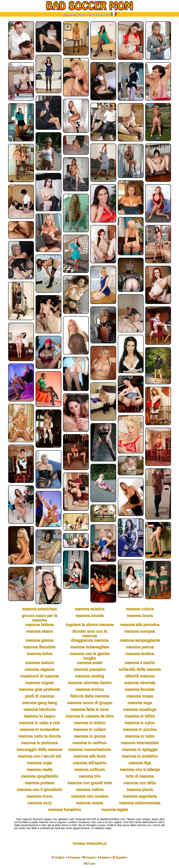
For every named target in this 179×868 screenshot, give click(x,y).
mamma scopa (140, 696)
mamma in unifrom (90, 743)
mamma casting (90, 676)
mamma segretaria (140, 796)
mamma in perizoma (39, 743)
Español (121, 857)
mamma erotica (89, 689)
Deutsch (91, 857)
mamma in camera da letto (89, 716)
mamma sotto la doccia (39, 736)
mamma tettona (39, 624)
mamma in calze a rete (39, 723)
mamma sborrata (140, 683)
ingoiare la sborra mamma (89, 624)
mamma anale (89, 663)
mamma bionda (89, 615)
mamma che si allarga (140, 769)
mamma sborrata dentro (89, 683)
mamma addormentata (140, 803)
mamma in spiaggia (140, 749)
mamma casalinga (140, 709)
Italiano (106, 857)
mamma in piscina (140, 729)
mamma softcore (89, 769)
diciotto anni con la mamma (90, 633)
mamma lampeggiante (140, 640)
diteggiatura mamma (89, 640)
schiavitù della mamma (140, 669)
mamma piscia (140, 789)
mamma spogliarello (39, 776)
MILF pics (89, 863)
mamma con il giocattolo (39, 789)
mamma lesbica (140, 654)
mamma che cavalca (89, 796)
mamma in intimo (89, 723)
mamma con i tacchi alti (39, 756)
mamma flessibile (39, 647)
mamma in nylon (140, 723)
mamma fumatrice (64, 809)
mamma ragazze (39, 669)
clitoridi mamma (140, 676)
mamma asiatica (90, 609)
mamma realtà (39, 769)
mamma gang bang (39, 703)
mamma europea (140, 631)
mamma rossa (39, 796)
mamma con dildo (140, 783)
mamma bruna (140, 615)
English (59, 857)
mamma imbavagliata (89, 647)
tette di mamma (140, 776)
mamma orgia (39, 763)
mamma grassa (39, 640)
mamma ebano (39, 631)
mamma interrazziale (140, 743)
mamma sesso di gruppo (89, 703)
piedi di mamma (39, 696)
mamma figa (140, 763)
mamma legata (115, 809)
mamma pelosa (140, 647)
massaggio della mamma (39, 749)
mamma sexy (39, 803)
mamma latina (39, 654)
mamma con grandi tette (90, 783)
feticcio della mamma (89, 696)
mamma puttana (39, 783)
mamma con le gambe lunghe (89, 656)
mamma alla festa (90, 756)
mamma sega (140, 703)
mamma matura (39, 663)
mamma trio (89, 776)
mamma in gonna (89, 736)
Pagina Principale (89, 843)
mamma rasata (89, 803)
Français (75, 857)
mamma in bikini (140, 716)
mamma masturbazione (90, 749)
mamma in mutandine (39, 729)
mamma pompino (89, 669)
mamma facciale (140, 689)
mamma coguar (39, 683)
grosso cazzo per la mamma (39, 618)
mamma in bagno (39, 716)
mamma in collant (89, 729)
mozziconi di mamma (39, 676)
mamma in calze (140, 736)
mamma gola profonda (39, 689)
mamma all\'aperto (89, 763)
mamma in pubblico (140, 756)
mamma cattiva (89, 789)
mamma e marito (140, 663)
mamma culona (140, 609)
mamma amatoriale (39, 609)
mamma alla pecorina (140, 624)
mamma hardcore (39, 709)
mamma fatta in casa (89, 709)
